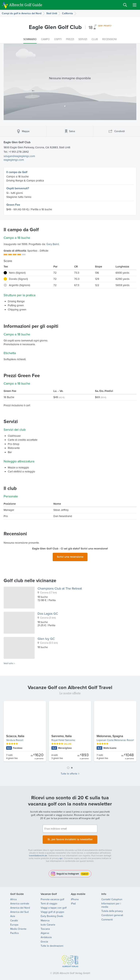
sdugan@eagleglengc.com (19, 156)
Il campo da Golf (17, 172)
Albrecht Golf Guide (26, 5)
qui (61, 856)
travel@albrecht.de (38, 853)
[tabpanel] (70, 732)
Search (125, 5)
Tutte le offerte (69, 773)
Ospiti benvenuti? (18, 188)
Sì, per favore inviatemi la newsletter (70, 838)
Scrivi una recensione (70, 556)
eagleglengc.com (14, 160)
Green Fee (13, 205)
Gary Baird (53, 244)
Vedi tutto (8, 662)
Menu (135, 5)
